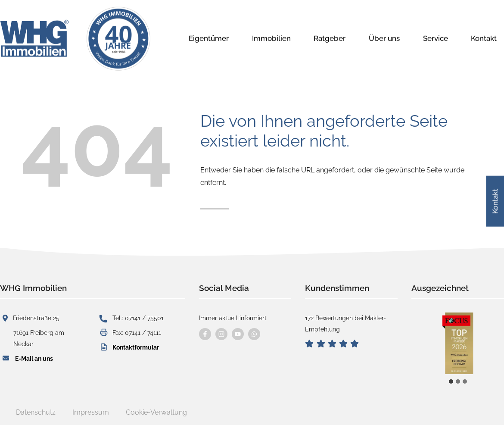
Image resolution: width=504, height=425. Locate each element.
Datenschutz (36, 412)
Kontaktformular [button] (136, 347)
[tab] (451, 381)
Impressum (91, 412)
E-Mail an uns (34, 358)
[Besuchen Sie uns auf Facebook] (205, 334)
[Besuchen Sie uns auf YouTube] (238, 334)
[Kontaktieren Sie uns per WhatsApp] (254, 334)
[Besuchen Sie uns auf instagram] (221, 334)
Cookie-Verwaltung (156, 412)
